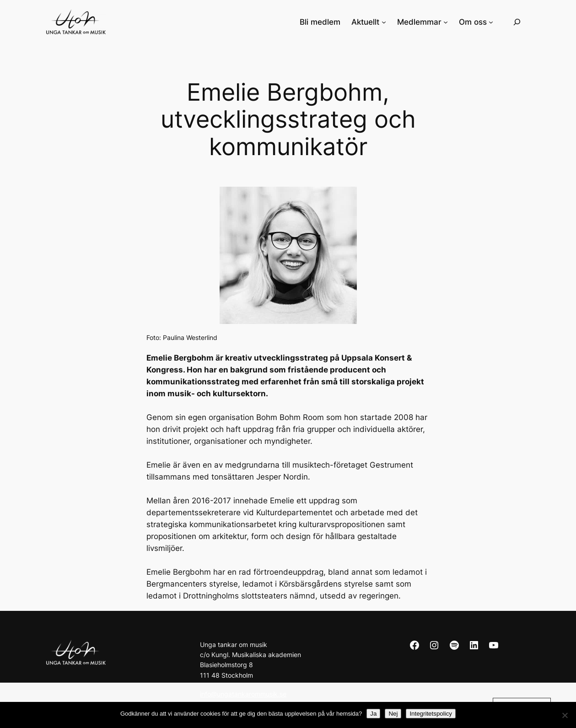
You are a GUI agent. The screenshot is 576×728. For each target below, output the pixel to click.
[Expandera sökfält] (517, 22)
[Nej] (565, 715)
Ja (373, 714)
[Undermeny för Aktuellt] (384, 22)
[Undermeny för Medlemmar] (446, 22)
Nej (393, 714)
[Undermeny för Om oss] (491, 22)
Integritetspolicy (431, 714)
